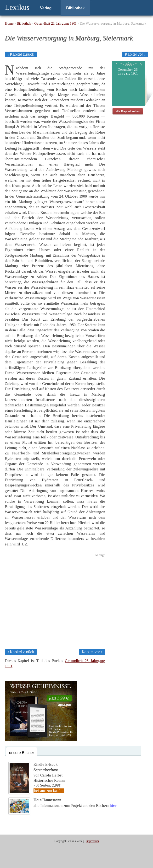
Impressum (93, 841)
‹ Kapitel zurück (21, 54)
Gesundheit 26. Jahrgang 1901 (55, 23)
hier (113, 805)
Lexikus (17, 7)
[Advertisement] (55, 602)
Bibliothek (75, 8)
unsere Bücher (22, 753)
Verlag (46, 8)
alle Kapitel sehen (128, 111)
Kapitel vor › (135, 54)
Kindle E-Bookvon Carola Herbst (48, 770)
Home (9, 23)
